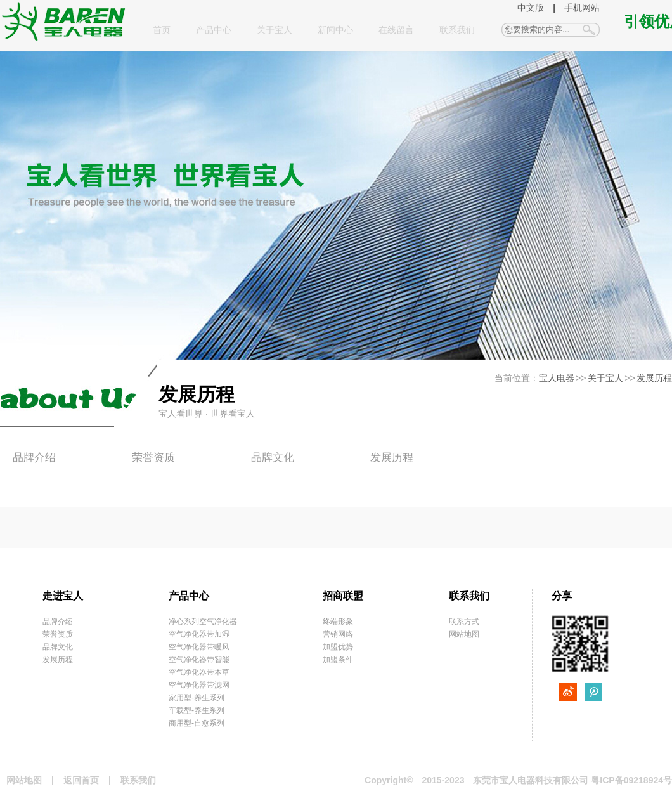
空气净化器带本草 (199, 672)
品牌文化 (273, 458)
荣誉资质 (153, 458)
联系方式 (464, 622)
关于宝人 (275, 30)
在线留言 (396, 30)
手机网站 (582, 8)
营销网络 (338, 634)
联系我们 (457, 30)
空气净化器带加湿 (199, 634)
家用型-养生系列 (197, 698)
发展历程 (654, 378)
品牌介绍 (34, 458)
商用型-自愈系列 (197, 723)
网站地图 (464, 634)
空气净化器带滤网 (199, 685)
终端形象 (338, 622)
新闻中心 (335, 30)
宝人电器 (557, 378)
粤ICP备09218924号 (631, 780)
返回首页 (81, 780)
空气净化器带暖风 (199, 647)
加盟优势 (338, 647)
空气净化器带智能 (199, 660)
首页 (162, 30)
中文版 (531, 8)
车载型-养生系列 (197, 710)
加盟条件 (338, 660)
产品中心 (214, 30)
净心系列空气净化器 (203, 622)
